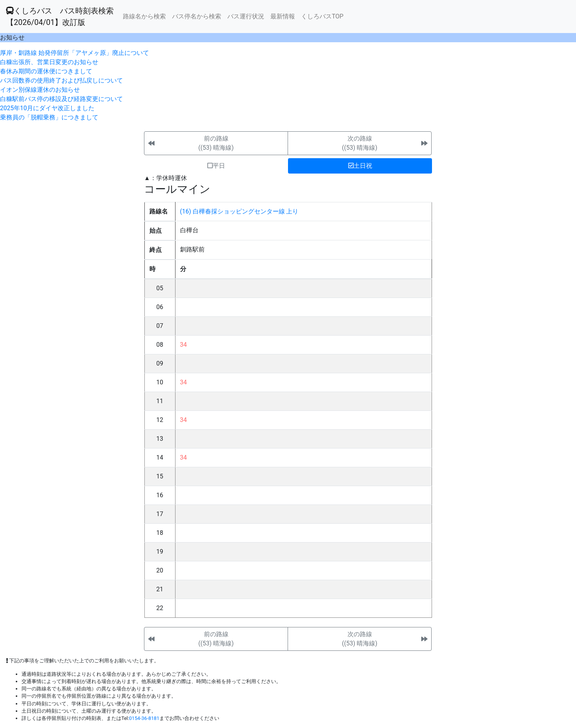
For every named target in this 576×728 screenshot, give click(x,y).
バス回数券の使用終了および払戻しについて (61, 80)
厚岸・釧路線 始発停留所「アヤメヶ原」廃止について (74, 53)
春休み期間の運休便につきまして (46, 71)
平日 (216, 166)
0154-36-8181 (144, 718)
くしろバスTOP (322, 16)
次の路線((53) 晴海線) (359, 143)
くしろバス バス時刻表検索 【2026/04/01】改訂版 (60, 17)
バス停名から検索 (197, 16)
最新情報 (283, 16)
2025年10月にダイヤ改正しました (47, 108)
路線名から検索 (144, 16)
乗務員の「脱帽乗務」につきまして (49, 117)
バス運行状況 (246, 16)
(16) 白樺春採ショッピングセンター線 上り (239, 211)
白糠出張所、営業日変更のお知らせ (49, 62)
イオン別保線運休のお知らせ (40, 90)
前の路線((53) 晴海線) (216, 143)
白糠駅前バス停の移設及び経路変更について (61, 99)
